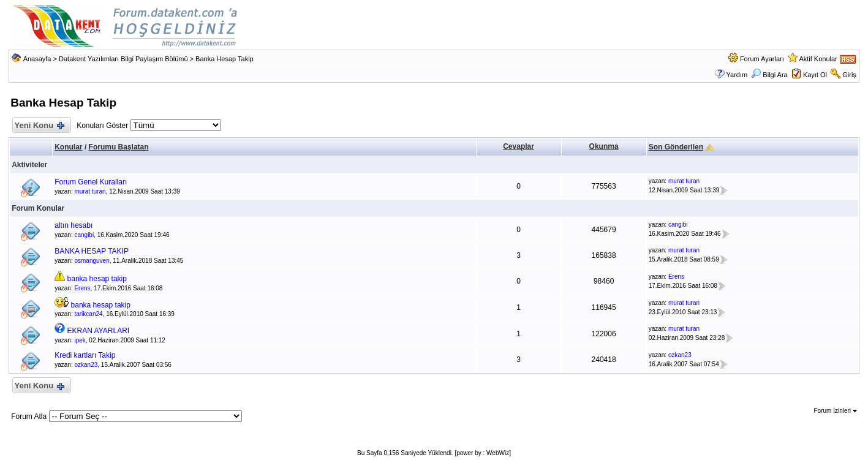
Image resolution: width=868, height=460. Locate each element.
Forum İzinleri (835, 411)
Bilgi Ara (769, 75)
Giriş (849, 75)
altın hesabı (74, 225)
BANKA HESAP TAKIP (92, 251)
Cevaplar (519, 146)
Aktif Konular (818, 59)
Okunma (604, 146)
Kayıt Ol (815, 75)
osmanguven (92, 261)
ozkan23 (86, 365)
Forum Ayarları (762, 59)
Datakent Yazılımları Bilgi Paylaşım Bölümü (123, 59)
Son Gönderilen (676, 147)
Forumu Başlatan (119, 147)
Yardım (737, 75)
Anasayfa (37, 59)
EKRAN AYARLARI (99, 331)
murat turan (90, 191)
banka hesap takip (97, 279)
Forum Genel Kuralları (91, 182)
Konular (68, 147)
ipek (80, 340)
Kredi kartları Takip (85, 355)
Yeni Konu (39, 126)
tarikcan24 (88, 314)
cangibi (84, 235)
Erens (82, 288)
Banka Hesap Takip (225, 59)
